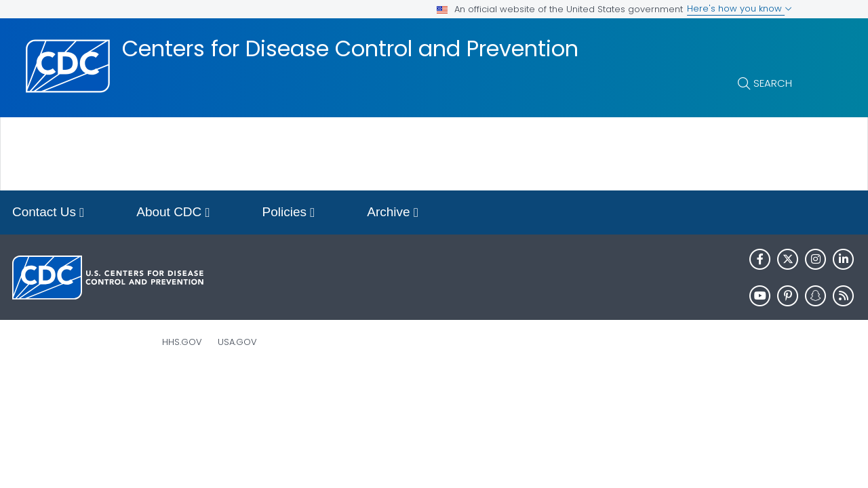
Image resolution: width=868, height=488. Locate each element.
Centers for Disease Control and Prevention (350, 49)
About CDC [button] (173, 213)
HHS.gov (182, 342)
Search (773, 83)
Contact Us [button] (48, 213)
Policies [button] (289, 213)
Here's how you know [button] (739, 8)
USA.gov (237, 342)
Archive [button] (393, 213)
